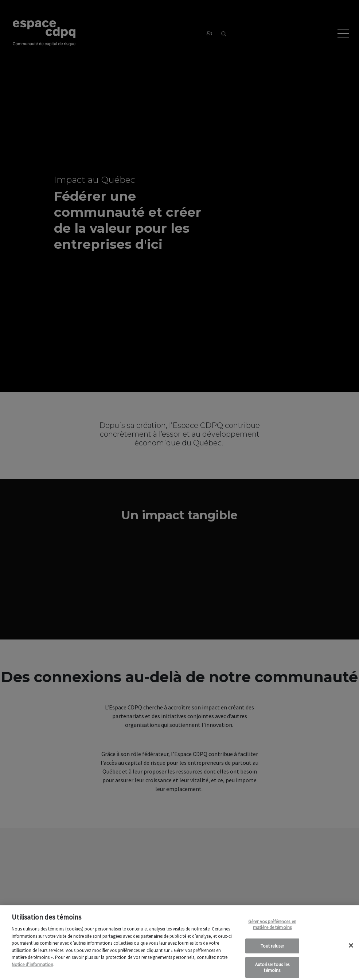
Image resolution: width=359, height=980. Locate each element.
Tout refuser (272, 950)
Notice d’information (32, 968)
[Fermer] (351, 949)
